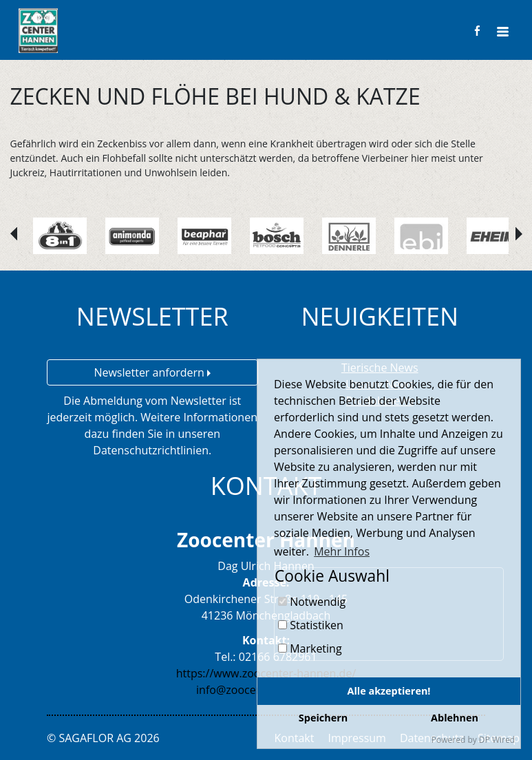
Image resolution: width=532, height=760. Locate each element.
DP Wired (497, 740)
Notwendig (312, 602)
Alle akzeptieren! (389, 691)
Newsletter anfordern (152, 372)
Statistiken (311, 625)
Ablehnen (455, 718)
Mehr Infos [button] (342, 551)
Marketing (310, 648)
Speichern (323, 718)
